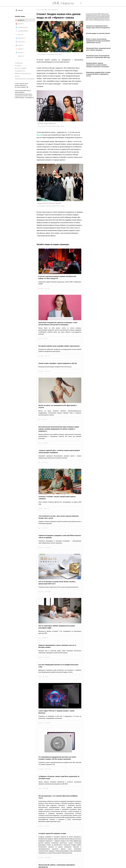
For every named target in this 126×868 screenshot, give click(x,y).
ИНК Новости (63, 3)
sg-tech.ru (21, 56)
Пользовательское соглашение (25, 79)
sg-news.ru (21, 20)
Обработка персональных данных (23, 75)
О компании (19, 63)
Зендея (39, 135)
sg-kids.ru (21, 49)
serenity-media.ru (23, 31)
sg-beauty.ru (22, 42)
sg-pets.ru (21, 52)
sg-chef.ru (21, 24)
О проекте (18, 66)
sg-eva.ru (21, 34)
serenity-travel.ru (23, 27)
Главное (19, 10)
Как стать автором (21, 68)
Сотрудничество (20, 71)
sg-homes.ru (22, 38)
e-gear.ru (21, 45)
